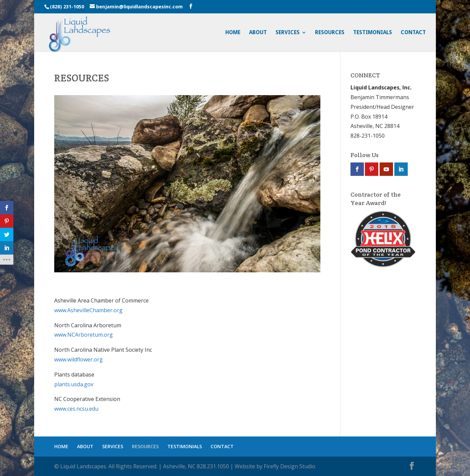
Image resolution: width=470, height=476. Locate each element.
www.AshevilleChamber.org (88, 310)
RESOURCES (330, 33)
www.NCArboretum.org (84, 335)
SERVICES (288, 33)
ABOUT (258, 33)
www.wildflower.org (79, 359)
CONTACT (413, 33)
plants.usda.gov (74, 384)
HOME (233, 33)
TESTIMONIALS (373, 33)
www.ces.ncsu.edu (76, 409)
